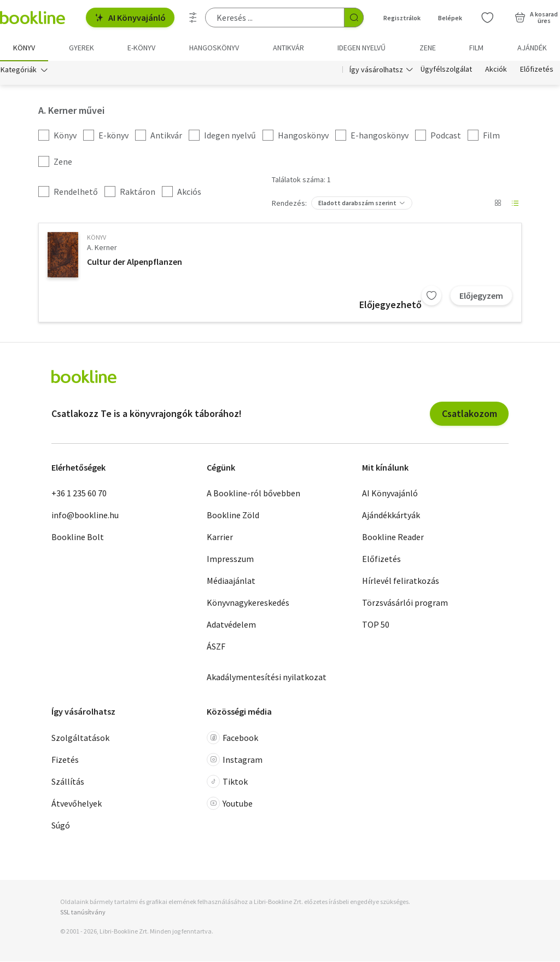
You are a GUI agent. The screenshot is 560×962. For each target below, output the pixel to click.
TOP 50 (376, 625)
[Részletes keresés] (193, 18)
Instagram (235, 760)
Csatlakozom (469, 414)
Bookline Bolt (78, 537)
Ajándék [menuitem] (532, 48)
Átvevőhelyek (77, 804)
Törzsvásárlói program (405, 603)
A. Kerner (102, 248)
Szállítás (68, 782)
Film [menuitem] (476, 48)
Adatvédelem (231, 625)
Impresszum (230, 559)
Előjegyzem (481, 296)
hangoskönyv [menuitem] (214, 48)
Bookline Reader (393, 537)
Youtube (230, 804)
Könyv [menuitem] (24, 48)
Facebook (232, 738)
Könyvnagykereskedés (248, 603)
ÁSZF (216, 647)
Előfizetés (537, 70)
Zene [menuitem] (428, 48)
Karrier (220, 537)
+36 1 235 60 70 (79, 494)
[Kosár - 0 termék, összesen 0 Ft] (536, 18)
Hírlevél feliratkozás (401, 581)
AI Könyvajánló (130, 18)
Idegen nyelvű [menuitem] (361, 48)
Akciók (496, 70)
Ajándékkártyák (391, 515)
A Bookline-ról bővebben (253, 494)
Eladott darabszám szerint (357, 203)
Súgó (61, 826)
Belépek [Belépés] (450, 18)
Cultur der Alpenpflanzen (135, 262)
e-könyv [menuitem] (141, 48)
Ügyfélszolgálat (446, 70)
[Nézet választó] (498, 204)
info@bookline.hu (85, 515)
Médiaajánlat (231, 581)
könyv (97, 238)
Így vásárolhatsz (376, 70)
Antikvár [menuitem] (288, 48)
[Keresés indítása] (354, 18)
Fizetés (65, 760)
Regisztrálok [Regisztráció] (402, 18)
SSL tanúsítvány (83, 912)
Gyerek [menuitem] (81, 48)
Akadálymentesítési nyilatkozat (267, 677)
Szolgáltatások (80, 738)
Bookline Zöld (233, 515)
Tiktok (227, 782)
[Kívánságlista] (487, 18)
